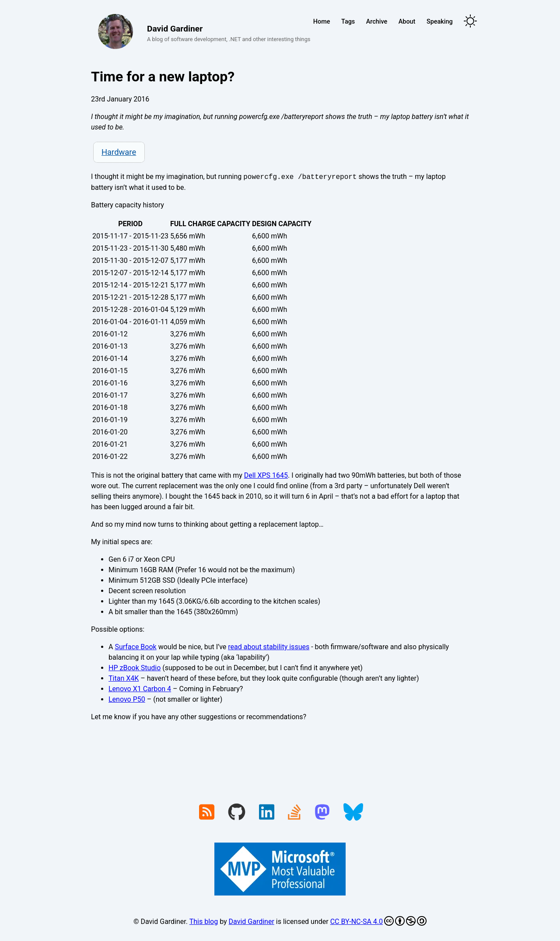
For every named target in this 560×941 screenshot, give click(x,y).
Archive (377, 22)
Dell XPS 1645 (266, 475)
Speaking (440, 22)
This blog (204, 922)
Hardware (119, 152)
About (407, 22)
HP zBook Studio (135, 668)
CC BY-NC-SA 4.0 (378, 921)
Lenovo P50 (127, 699)
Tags (348, 22)
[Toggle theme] (470, 22)
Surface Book (135, 647)
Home (322, 22)
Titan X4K (124, 678)
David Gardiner (252, 922)
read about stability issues (269, 647)
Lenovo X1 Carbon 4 (140, 689)
